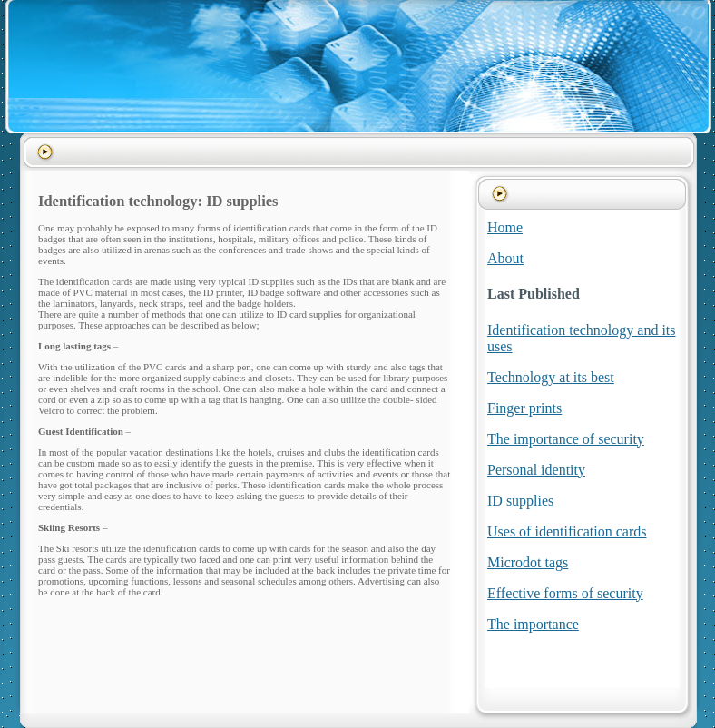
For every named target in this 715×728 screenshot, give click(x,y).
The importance (533, 624)
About (505, 258)
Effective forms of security (565, 593)
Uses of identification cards (567, 531)
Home (505, 227)
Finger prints (524, 408)
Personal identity (536, 470)
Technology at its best (551, 377)
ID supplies (520, 501)
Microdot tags (528, 562)
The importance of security (566, 439)
